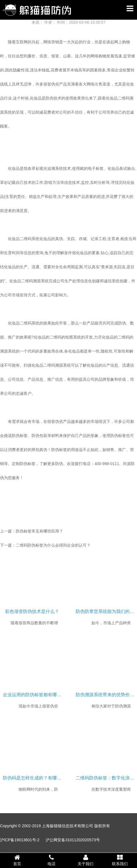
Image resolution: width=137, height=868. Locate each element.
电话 (51, 860)
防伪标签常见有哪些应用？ (39, 531)
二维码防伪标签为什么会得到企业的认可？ (53, 545)
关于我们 (86, 860)
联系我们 (120, 860)
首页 (17, 860)
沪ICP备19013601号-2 (20, 840)
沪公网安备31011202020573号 (73, 840)
